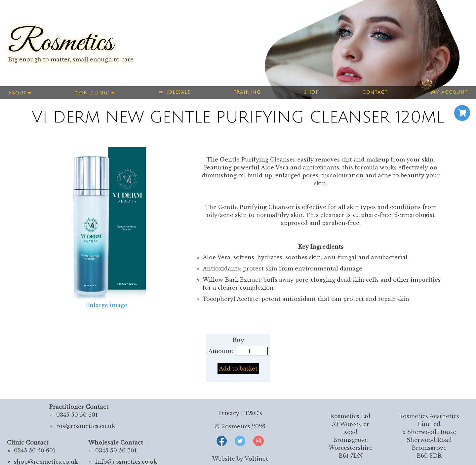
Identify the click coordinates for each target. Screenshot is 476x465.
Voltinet (256, 459)
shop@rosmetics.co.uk (46, 462)
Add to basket (238, 369)
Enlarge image (107, 305)
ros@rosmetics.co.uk (86, 426)
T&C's (253, 413)
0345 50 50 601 (77, 415)
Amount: (221, 351)
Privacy (229, 413)
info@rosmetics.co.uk (126, 462)
